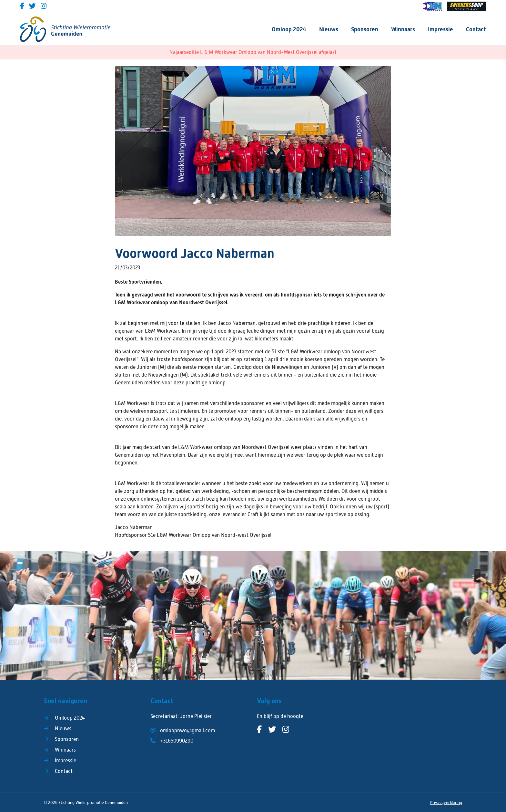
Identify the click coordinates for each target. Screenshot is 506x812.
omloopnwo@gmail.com (187, 731)
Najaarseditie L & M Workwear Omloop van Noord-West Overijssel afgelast (253, 52)
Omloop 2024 (289, 29)
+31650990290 (177, 741)
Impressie (440, 29)
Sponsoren (365, 29)
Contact (476, 29)
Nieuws (329, 29)
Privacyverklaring (446, 802)
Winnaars (403, 29)
